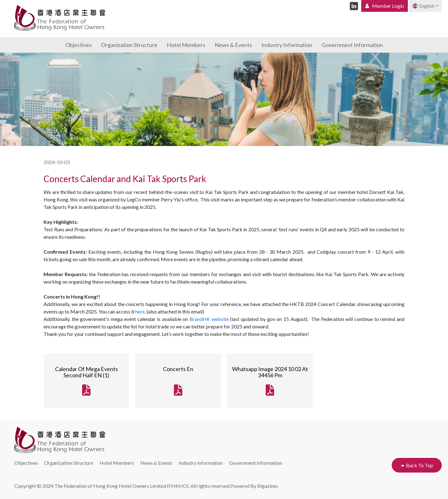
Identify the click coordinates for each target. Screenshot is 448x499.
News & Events (233, 45)
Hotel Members (186, 45)
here (140, 311)
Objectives (79, 45)
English (423, 6)
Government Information (352, 45)
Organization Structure (129, 45)
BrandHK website (209, 319)
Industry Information (287, 45)
